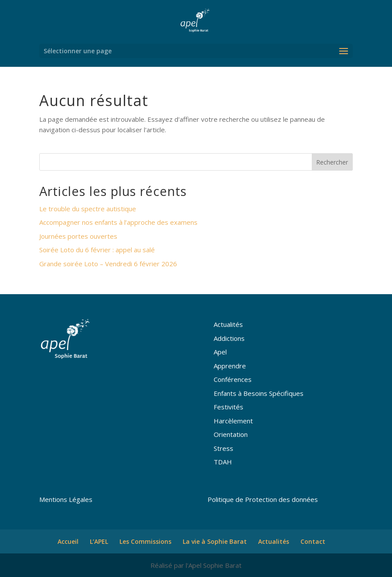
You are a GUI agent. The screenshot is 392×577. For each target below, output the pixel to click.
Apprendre (230, 366)
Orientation (231, 434)
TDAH (223, 462)
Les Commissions (145, 541)
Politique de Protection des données (263, 499)
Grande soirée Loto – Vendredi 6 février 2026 (108, 264)
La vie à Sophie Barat (215, 541)
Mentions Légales (66, 499)
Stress (223, 448)
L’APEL (99, 541)
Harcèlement (233, 421)
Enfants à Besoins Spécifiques (259, 393)
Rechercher (332, 162)
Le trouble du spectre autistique (88, 209)
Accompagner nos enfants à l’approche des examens (118, 222)
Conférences (233, 379)
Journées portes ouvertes (78, 236)
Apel (220, 352)
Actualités (228, 324)
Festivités (228, 407)
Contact (313, 541)
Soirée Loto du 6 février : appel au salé (97, 250)
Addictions (229, 338)
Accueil (68, 541)
